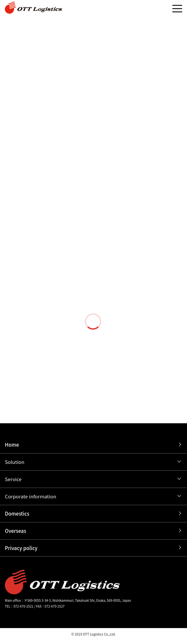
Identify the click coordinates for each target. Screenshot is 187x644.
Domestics (17, 513)
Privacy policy (21, 548)
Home (12, 445)
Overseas (16, 531)
